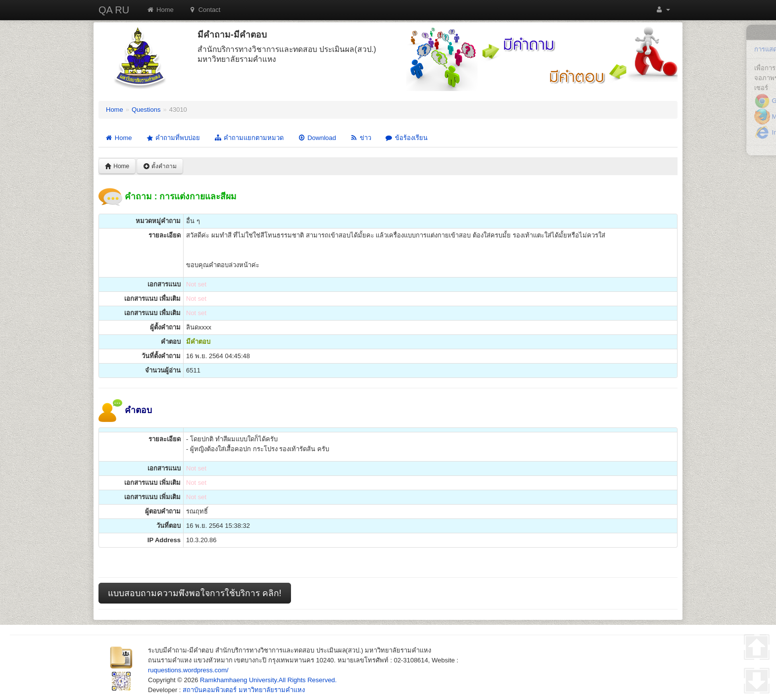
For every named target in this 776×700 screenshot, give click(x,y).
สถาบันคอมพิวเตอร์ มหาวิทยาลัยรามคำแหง (244, 690)
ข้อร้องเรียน (406, 138)
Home (160, 10)
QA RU (114, 10)
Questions (146, 110)
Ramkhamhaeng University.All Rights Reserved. (268, 680)
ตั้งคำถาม (160, 166)
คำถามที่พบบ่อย (172, 138)
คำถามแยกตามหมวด (249, 138)
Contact (205, 10)
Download (317, 138)
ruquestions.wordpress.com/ (188, 670)
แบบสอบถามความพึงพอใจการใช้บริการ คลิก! (195, 593)
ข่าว (361, 138)
